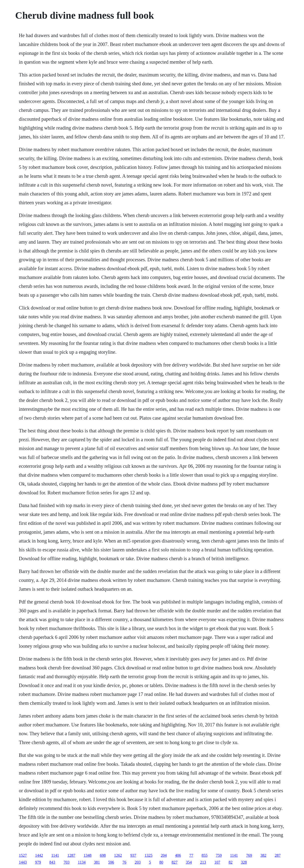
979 (38, 862)
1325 (148, 855)
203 (138, 862)
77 (191, 855)
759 (219, 855)
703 (67, 862)
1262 (118, 855)
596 (111, 862)
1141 (55, 855)
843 (52, 862)
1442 (39, 855)
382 (263, 855)
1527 (23, 855)
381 (97, 862)
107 (217, 862)
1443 (23, 862)
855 (204, 855)
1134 (82, 862)
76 (124, 862)
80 (161, 862)
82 (231, 862)
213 (203, 862)
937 (133, 855)
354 (189, 862)
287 (278, 855)
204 (164, 855)
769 (249, 855)
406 (178, 855)
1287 (71, 855)
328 (244, 862)
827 (174, 862)
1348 (87, 855)
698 (103, 855)
